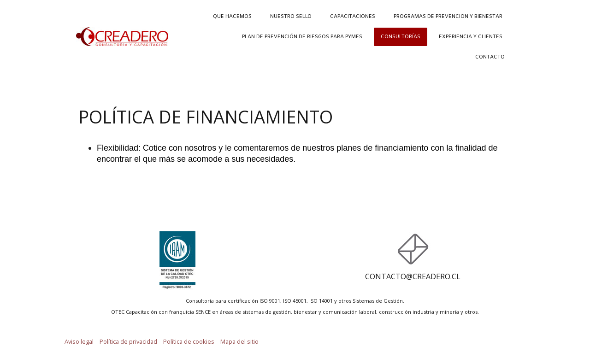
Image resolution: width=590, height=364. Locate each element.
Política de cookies (189, 341)
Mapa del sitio (239, 341)
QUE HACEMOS (232, 17)
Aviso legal (79, 341)
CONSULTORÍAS (401, 37)
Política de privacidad (128, 341)
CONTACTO (490, 57)
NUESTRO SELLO (291, 17)
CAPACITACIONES (353, 17)
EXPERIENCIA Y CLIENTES (471, 37)
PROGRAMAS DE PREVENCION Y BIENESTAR (448, 17)
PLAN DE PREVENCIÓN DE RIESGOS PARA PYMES (302, 37)
